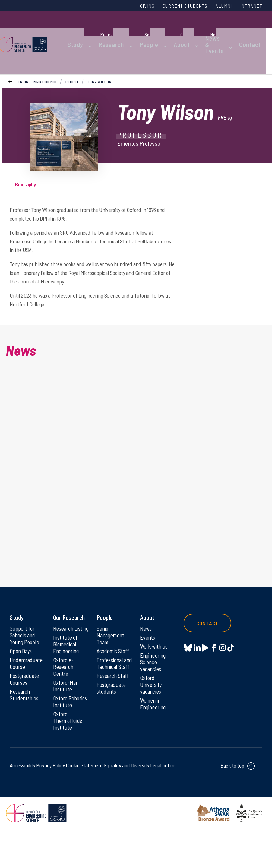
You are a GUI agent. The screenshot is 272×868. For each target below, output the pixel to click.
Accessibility (23, 804)
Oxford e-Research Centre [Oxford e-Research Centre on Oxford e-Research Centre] (64, 696)
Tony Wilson (100, 57)
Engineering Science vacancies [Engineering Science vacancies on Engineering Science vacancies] (154, 684)
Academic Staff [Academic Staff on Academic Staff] (114, 673)
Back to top (232, 804)
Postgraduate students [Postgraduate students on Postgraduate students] (112, 718)
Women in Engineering (154, 727)
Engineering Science (38, 57)
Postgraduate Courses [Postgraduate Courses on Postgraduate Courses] (25, 702)
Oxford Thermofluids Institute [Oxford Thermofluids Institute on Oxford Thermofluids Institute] (69, 759)
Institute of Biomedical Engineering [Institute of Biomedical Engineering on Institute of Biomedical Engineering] (67, 673)
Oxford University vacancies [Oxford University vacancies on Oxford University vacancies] (152, 707)
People (150, 30)
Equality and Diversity (127, 804)
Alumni (219, 6)
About (178, 30)
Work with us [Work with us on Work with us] (155, 668)
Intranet (250, 6)
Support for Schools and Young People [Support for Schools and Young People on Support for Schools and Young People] (25, 656)
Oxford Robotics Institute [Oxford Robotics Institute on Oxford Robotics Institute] (63, 736)
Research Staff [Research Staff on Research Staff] (114, 705)
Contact (257, 30)
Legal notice (163, 804)
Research (118, 30)
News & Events (207, 30)
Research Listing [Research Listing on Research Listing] (64, 653)
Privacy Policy (50, 804)
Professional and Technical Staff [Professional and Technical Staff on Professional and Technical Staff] (112, 689)
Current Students (176, 6)
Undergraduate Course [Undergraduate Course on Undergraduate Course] (27, 685)
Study (87, 30)
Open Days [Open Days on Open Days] (22, 673)
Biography (28, 185)
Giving (134, 6)
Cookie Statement (84, 804)
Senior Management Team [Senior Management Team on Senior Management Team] (112, 656)
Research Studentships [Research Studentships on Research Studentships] (25, 718)
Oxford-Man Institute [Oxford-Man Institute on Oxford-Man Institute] (67, 716)
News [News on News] (146, 649)
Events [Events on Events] (148, 659)
